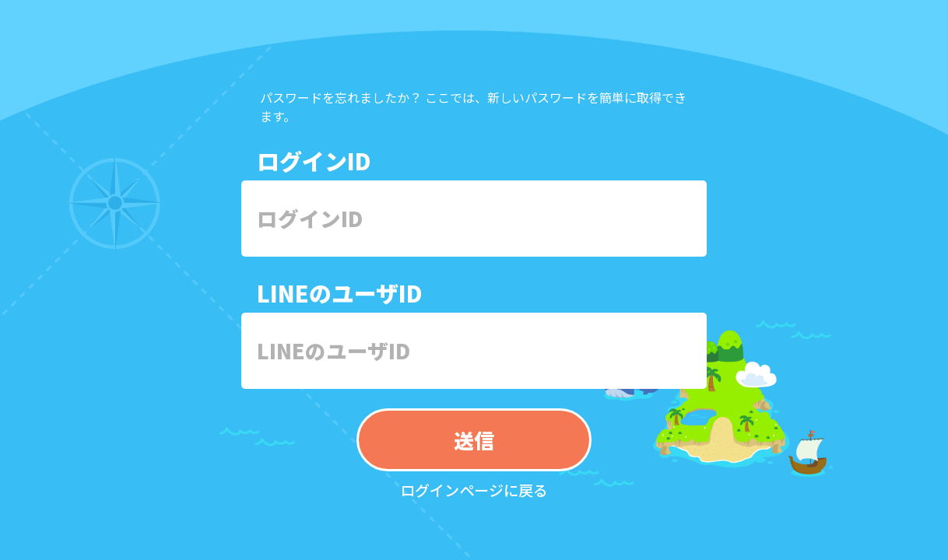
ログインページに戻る (474, 490)
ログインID (314, 160)
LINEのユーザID (340, 292)
